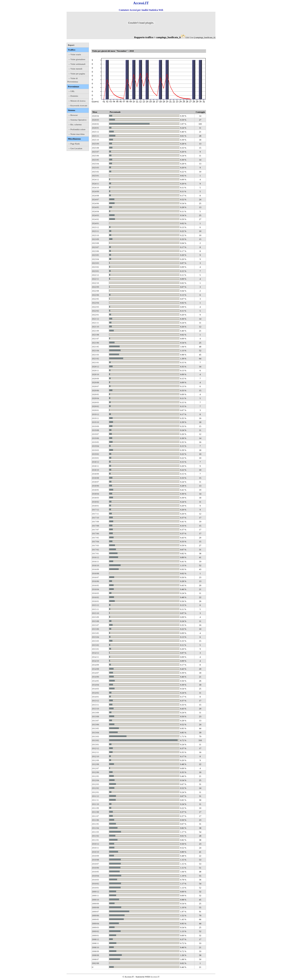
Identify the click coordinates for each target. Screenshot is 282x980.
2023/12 (95, 227)
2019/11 (95, 418)
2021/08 (95, 335)
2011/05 (95, 824)
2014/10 (95, 661)
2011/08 (95, 812)
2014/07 (95, 673)
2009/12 (95, 892)
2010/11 (95, 848)
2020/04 (95, 398)
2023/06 (95, 251)
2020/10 (95, 374)
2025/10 (95, 140)
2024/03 (95, 215)
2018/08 (95, 478)
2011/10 (95, 804)
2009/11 (95, 895)
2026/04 (95, 116)
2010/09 (95, 856)
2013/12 (95, 701)
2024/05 (95, 207)
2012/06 (95, 772)
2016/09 (95, 569)
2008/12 (95, 939)
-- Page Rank (74, 144)
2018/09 (95, 474)
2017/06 (95, 533)
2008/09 (95, 951)
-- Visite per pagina (77, 74)
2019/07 (95, 434)
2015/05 (95, 633)
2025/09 (95, 144)
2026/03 (95, 120)
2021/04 (95, 350)
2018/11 (95, 466)
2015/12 (95, 605)
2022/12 (95, 275)
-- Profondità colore (77, 129)
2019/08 (95, 430)
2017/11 (95, 514)
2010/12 (95, 844)
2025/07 (95, 152)
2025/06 (95, 156)
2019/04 (95, 446)
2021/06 (95, 343)
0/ (93, 967)
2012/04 (95, 780)
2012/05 (95, 776)
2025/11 (95, 136)
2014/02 (95, 693)
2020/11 (95, 370)
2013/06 (95, 724)
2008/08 (95, 955)
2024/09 (95, 191)
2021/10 (95, 327)
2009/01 (95, 935)
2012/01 (95, 792)
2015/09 (95, 617)
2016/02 (95, 597)
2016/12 (95, 557)
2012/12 (95, 748)
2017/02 (95, 549)
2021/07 (95, 339)
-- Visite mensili (75, 69)
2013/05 (95, 728)
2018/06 (95, 486)
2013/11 (95, 705)
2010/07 (95, 864)
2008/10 (95, 947)
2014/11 (95, 657)
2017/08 (95, 526)
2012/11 (95, 752)
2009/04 (95, 923)
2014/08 (95, 669)
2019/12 (95, 414)
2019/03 (95, 450)
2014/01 (95, 697)
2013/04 (95, 732)
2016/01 (95, 601)
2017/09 (95, 522)
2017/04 (95, 541)
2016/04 (95, 589)
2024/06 (95, 203)
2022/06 (95, 295)
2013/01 (95, 744)
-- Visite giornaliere (77, 59)
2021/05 (95, 347)
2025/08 (95, 148)
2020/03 (95, 402)
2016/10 (95, 565)
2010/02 (95, 884)
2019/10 (95, 422)
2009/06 (95, 915)
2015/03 (95, 641)
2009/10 (95, 900)
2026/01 (95, 128)
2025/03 (95, 168)
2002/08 (95, 963)
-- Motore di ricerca (77, 101)
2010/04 (95, 876)
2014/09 (95, 665)
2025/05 (95, 160)
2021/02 (95, 358)
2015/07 (95, 625)
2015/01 (95, 649)
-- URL (72, 91)
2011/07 (95, 816)
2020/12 (95, 367)
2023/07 (95, 247)
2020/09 (95, 378)
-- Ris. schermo (75, 124)
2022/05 (95, 299)
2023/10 (95, 235)
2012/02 (95, 788)
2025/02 (95, 172)
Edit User (190, 37)
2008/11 (95, 943)
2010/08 (95, 860)
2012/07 (95, 768)
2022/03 (95, 307)
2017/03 (95, 545)
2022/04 (95, 303)
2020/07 (95, 386)
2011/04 (95, 828)
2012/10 (95, 756)
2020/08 (95, 382)
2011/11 (95, 800)
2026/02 (95, 124)
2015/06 (95, 629)
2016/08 (95, 573)
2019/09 (95, 426)
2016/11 (95, 561)
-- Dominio (73, 96)
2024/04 (95, 211)
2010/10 (95, 852)
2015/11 (95, 609)
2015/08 (95, 621)
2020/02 (95, 406)
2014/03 (95, 689)
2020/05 (95, 394)
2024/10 (95, 187)
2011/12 (95, 796)
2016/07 (95, 577)
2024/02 (95, 219)
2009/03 (95, 927)
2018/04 (95, 494)
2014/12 (95, 653)
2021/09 (95, 331)
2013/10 (95, 709)
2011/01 (95, 840)
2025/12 (95, 132)
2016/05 (95, 585)
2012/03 (95, 784)
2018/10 (95, 470)
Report (71, 45)
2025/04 (95, 164)
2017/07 (95, 530)
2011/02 (95, 836)
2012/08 (95, 764)
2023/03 (95, 263)
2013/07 (95, 721)
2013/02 (95, 740)
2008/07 (95, 959)
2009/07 (95, 912)
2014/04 (95, 685)
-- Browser (73, 115)
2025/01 (95, 176)
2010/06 (95, 868)
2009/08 (95, 907)
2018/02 (95, 502)
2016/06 (95, 581)
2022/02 (95, 311)
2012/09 (95, 760)
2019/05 (95, 442)
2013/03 (95, 736)
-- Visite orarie (75, 54)
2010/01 (95, 888)
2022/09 (95, 287)
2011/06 (95, 820)
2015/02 (95, 645)
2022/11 (95, 279)
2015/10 (95, 613)
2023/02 (95, 267)
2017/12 (95, 510)
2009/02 (95, 931)
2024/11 (95, 184)
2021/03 (95, 355)
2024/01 (95, 223)
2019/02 (95, 454)
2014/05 (95, 681)
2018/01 (95, 506)
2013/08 (95, 716)
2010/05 (95, 872)
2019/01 (95, 458)
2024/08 (95, 195)
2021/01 (95, 362)
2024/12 (95, 179)
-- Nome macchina (77, 134)
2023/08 (95, 243)
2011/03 (95, 832)
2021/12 (95, 319)
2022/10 (95, 283)
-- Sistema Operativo (78, 120)
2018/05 (95, 490)
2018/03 (95, 498)
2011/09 (95, 808)
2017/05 (95, 538)
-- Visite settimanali (77, 64)
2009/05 (95, 919)
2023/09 (95, 239)
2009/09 (95, 903)
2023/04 (95, 259)
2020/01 (95, 410)
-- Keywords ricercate (78, 105)
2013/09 (95, 712)
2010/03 (95, 880)
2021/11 (95, 323)
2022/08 (95, 291)
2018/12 (95, 462)
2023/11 (95, 231)
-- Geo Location (75, 148)
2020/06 (95, 390)
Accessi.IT (155, 977)
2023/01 (95, 271)
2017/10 (95, 518)
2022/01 (95, 315)
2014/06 (95, 677)
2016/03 (95, 593)
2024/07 (95, 199)
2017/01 (95, 553)
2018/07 (95, 482)
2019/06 (95, 438)
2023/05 (95, 255)
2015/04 (95, 637)
